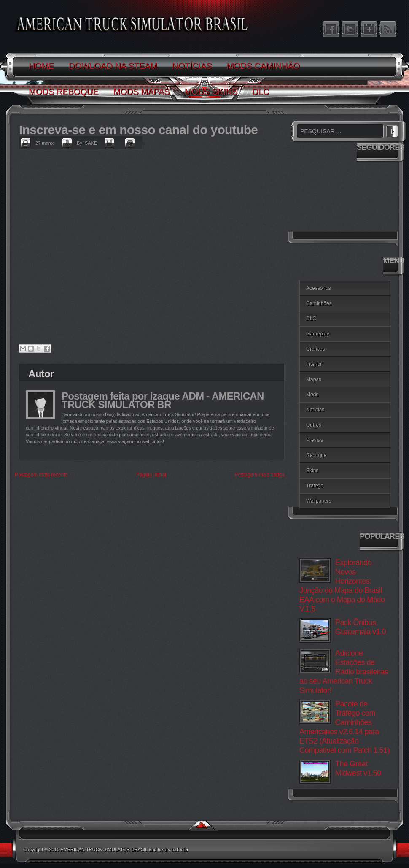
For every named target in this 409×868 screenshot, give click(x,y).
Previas (315, 440)
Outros (314, 425)
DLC (311, 319)
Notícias (315, 410)
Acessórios (319, 288)
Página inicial (151, 475)
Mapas (314, 379)
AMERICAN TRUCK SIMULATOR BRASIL (104, 849)
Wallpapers (319, 501)
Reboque (316, 455)
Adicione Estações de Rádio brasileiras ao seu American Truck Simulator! (344, 672)
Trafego (315, 486)
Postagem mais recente (41, 475)
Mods (312, 395)
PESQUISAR (392, 130)
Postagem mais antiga (260, 475)
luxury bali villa (173, 849)
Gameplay (318, 334)
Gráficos (316, 349)
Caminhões (319, 303)
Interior (314, 364)
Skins (312, 471)
